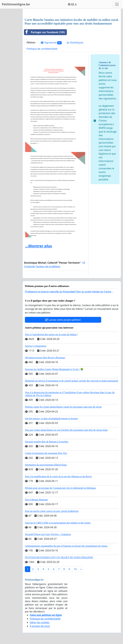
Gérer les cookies (40, 622)
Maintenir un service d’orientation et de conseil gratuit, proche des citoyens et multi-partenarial (71, 381)
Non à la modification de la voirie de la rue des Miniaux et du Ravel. (58, 476)
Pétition (31, 42)
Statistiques (75, 42)
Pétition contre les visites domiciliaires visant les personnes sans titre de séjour (63, 407)
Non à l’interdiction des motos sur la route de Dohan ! (51, 334)
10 (75, 569)
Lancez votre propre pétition (63, 320)
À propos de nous (40, 626)
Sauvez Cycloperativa (36, 346)
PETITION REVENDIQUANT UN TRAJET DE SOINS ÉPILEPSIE (59, 557)
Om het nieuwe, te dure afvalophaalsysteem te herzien (51, 418)
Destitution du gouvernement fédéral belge (46, 465)
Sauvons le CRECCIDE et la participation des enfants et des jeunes (58, 523)
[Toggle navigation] (117, 4)
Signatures (51, 43)
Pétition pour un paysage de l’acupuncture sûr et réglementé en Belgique (60, 488)
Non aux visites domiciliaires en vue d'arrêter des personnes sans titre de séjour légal (66, 430)
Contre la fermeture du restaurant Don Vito (46, 453)
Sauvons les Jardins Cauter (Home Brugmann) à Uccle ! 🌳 (54, 369)
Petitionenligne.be (16, 4)
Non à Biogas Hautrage (36, 500)
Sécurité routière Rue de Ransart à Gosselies (47, 442)
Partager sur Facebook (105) (44, 32)
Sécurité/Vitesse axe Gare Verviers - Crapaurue (48, 534)
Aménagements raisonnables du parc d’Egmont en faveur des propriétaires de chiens (66, 546)
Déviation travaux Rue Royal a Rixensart (45, 358)
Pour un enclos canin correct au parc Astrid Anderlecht (52, 511)
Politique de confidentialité (42, 49)
